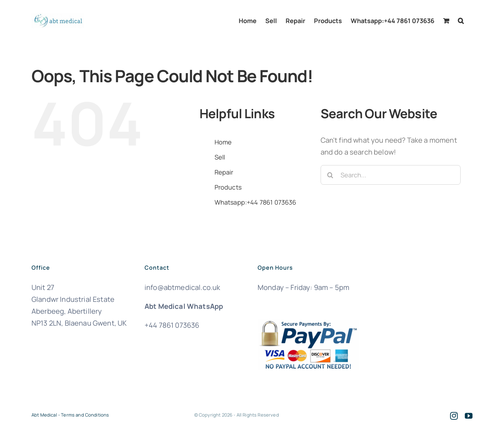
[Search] (330, 175)
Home (223, 142)
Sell (220, 157)
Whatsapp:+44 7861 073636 (255, 202)
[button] (461, 21)
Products (228, 187)
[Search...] (391, 175)
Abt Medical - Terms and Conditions (70, 415)
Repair (224, 172)
